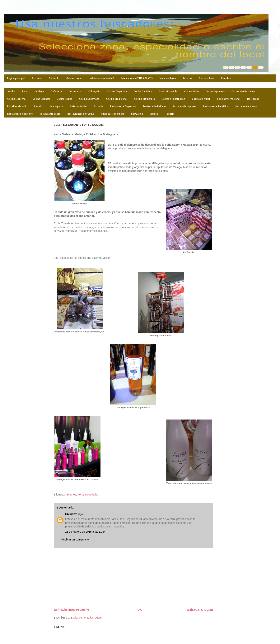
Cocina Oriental (41, 99)
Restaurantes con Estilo (81, 114)
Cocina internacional (229, 99)
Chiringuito (94, 91)
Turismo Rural (207, 78)
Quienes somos (75, 78)
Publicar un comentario (75, 540)
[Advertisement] (133, 578)
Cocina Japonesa (215, 91)
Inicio (138, 609)
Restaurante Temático (216, 106)
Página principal (16, 78)
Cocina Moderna (16, 99)
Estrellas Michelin (17, 106)
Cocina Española (168, 91)
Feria (81, 495)
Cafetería (56, 91)
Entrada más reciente (72, 609)
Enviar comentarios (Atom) (87, 618)
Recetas (187, 78)
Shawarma (137, 114)
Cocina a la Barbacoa (173, 99)
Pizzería (99, 106)
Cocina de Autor (201, 99)
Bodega (40, 91)
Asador (11, 91)
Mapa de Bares (168, 78)
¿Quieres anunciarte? (102, 78)
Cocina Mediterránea (243, 91)
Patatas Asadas (79, 106)
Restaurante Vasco (246, 106)
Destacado (253, 99)
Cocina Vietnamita (145, 99)
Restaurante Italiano (154, 106)
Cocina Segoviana (89, 99)
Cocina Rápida (65, 99)
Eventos (226, 78)
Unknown (71, 514)
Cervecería (75, 91)
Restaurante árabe (50, 114)
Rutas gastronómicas (113, 114)
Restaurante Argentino (123, 106)
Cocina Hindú (191, 91)
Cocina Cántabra (143, 91)
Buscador (37, 78)
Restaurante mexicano (20, 114)
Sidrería (154, 114)
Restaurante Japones (184, 106)
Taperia (170, 114)
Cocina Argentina (117, 91)
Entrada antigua (200, 609)
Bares (25, 91)
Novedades (92, 495)
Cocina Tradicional (117, 99)
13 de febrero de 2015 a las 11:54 (85, 532)
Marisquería (57, 106)
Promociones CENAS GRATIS (137, 78)
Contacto (54, 78)
